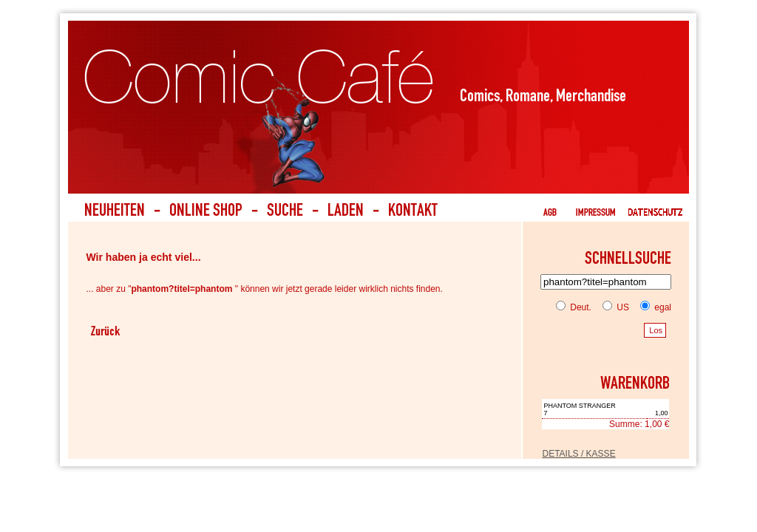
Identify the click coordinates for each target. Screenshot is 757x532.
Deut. (574, 307)
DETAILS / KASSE (578, 454)
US (613, 307)
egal (653, 307)
